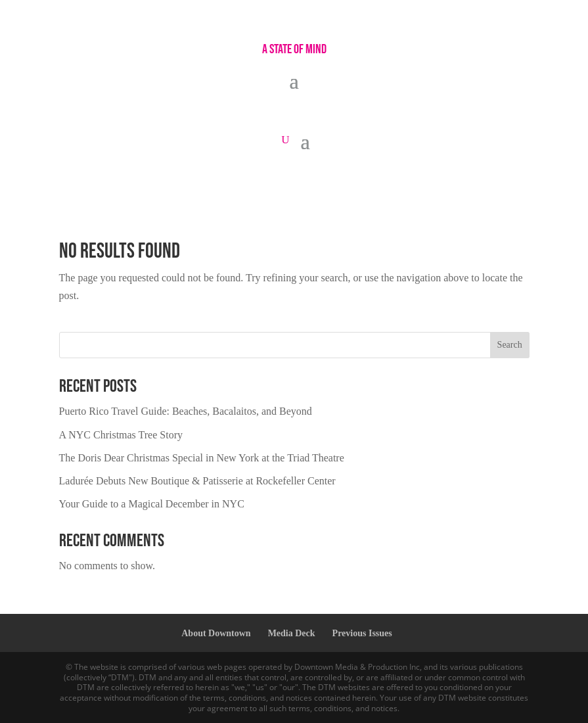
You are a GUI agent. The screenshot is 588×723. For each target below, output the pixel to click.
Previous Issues (362, 633)
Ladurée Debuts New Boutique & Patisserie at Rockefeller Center (197, 481)
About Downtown (216, 633)
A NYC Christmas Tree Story (121, 435)
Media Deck (292, 633)
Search (510, 345)
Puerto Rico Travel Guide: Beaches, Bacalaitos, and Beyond (186, 411)
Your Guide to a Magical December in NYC (152, 504)
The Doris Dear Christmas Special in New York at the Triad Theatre (202, 458)
